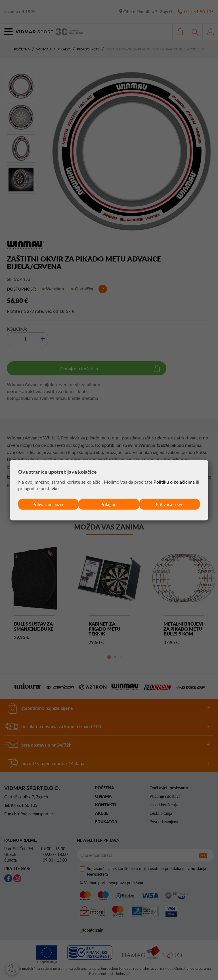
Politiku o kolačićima (174, 482)
